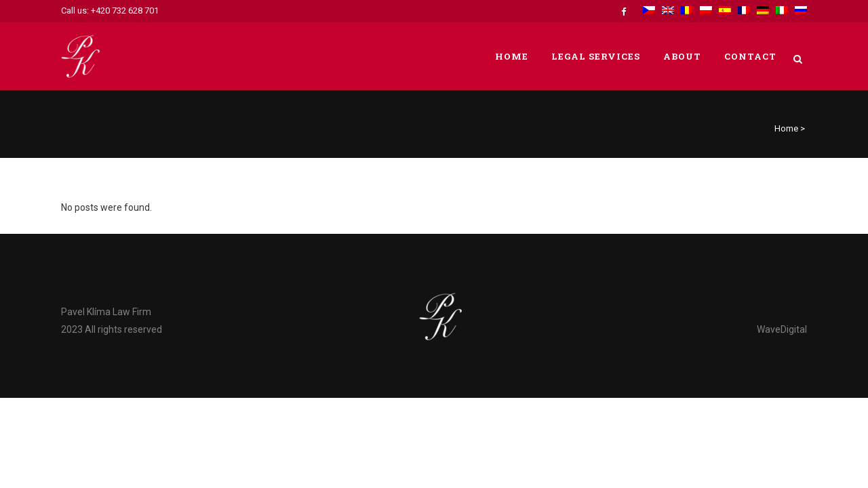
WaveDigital (782, 329)
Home (786, 128)
